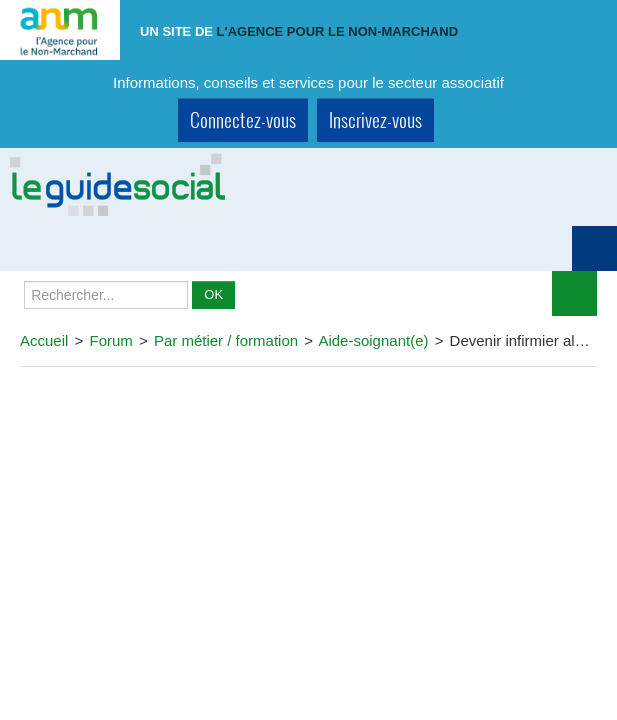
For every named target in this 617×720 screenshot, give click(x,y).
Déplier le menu (574, 293)
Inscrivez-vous (375, 119)
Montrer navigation (594, 248)
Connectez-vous (243, 119)
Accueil (44, 340)
